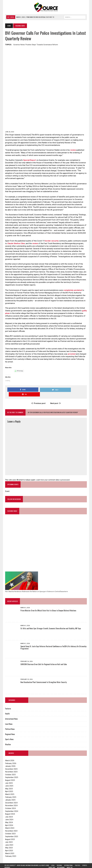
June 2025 (9, 780)
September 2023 (11, 831)
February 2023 (10, 850)
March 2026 (9, 755)
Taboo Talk (52, 862)
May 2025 (8, 783)
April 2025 (9, 786)
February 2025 (10, 791)
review (73, 151)
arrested (71, 352)
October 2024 (10, 803)
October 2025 (10, 769)
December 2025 (11, 763)
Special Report (29, 161)
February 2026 (10, 758)
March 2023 (9, 848)
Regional (59, 859)
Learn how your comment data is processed (52, 473)
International (69, 859)
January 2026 (10, 760)
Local (53, 859)
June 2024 (9, 814)
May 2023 (8, 842)
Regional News (9, 728)
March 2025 (9, 788)
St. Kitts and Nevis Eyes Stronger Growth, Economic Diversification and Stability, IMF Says (50, 623)
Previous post (38, 397)
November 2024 (11, 800)
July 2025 (8, 777)
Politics (78, 859)
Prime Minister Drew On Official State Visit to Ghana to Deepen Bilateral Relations (48, 605)
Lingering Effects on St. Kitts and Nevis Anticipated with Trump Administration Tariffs (68, 865)
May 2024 (8, 817)
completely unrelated (72, 291)
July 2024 (8, 811)
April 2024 (9, 819)
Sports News (9, 733)
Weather (8, 739)
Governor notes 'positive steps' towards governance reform (35, 45)
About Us (70, 862)
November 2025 (11, 766)
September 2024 (11, 805)
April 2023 (9, 845)
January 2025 (10, 794)
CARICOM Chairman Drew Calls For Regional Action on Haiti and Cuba (43, 658)
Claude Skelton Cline (16, 244)
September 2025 (11, 772)
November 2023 (11, 825)
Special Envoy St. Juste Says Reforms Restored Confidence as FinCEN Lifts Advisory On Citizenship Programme (53, 642)
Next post (55, 397)
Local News (8, 718)
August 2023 (9, 834)
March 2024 (9, 822)
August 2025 (9, 774)
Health (7, 708)
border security (51, 242)
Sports (85, 859)
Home (47, 859)
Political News (9, 723)
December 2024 (11, 797)
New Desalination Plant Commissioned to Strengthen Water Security (43, 676)
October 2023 (10, 828)
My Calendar (61, 862)
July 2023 (8, 836)
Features (8, 703)
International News (11, 713)
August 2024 (9, 808)
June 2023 (9, 839)
